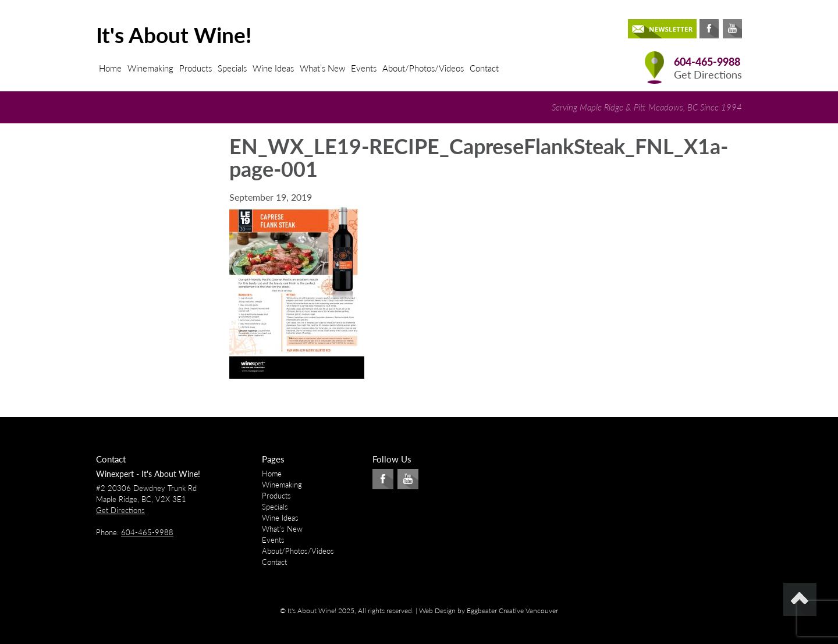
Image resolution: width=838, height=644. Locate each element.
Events (364, 68)
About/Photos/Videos (423, 68)
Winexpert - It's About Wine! (148, 474)
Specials (232, 68)
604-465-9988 (707, 62)
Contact (484, 68)
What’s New (322, 68)
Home (110, 68)
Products (196, 68)
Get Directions (708, 75)
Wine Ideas (273, 68)
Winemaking (150, 68)
